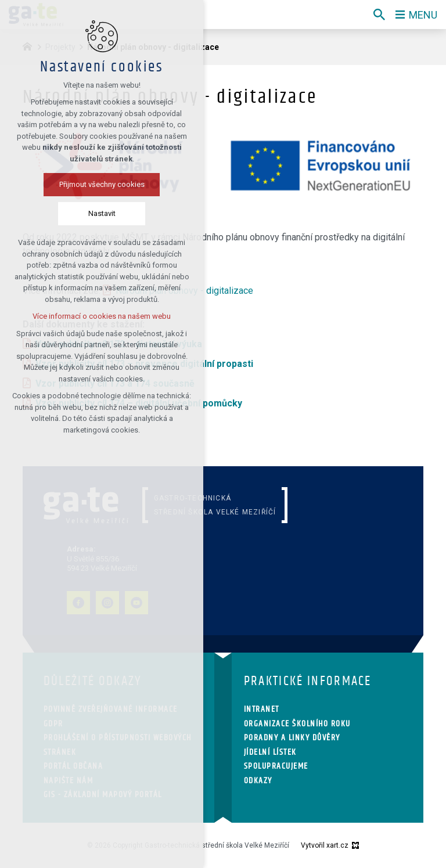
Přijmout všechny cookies (102, 184)
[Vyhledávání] (379, 15)
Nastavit (102, 213)
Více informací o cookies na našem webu (102, 316)
